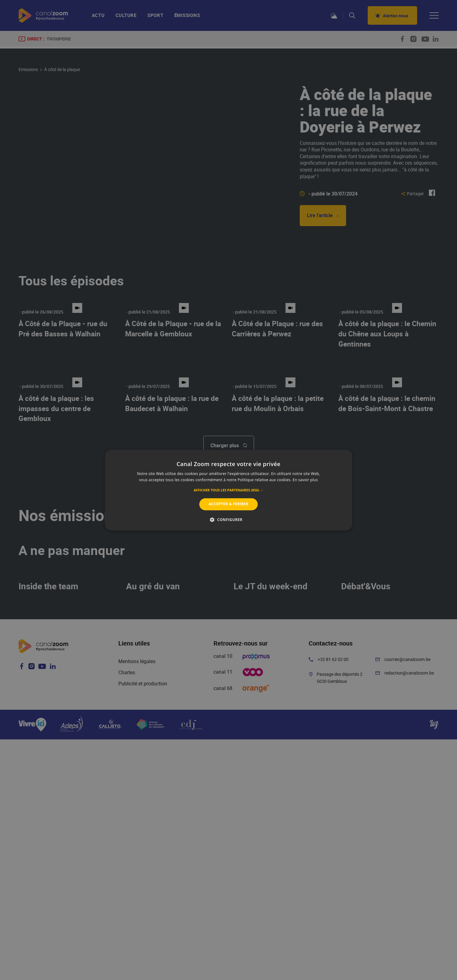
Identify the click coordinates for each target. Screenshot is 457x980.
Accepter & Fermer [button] (228, 504)
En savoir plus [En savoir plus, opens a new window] (305, 480)
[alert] (228, 490)
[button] (229, 490)
